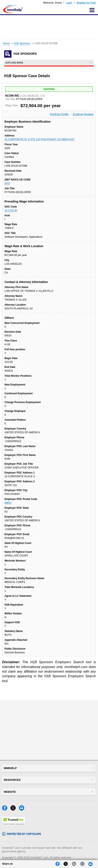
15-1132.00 (11, 210)
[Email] (23, 809)
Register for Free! (86, 3)
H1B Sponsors (22, 43)
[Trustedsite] (14, 825)
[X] (15, 809)
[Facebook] (6, 809)
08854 (8, 503)
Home (6, 43)
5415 (7, 183)
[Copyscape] (21, 835)
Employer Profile (59, 114)
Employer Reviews (83, 114)
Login (69, 3)
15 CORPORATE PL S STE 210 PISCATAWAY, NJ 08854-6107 (40, 139)
